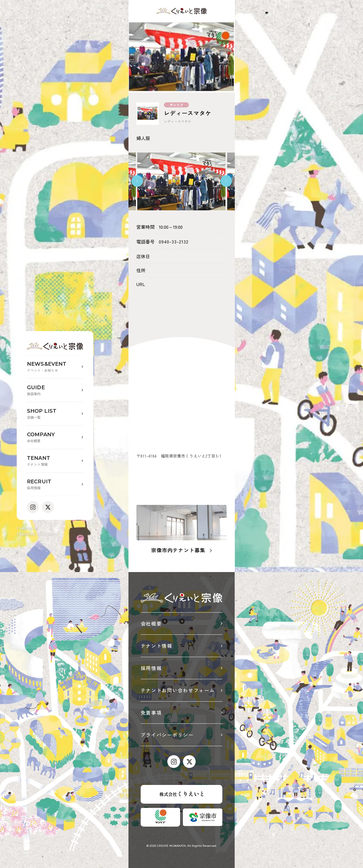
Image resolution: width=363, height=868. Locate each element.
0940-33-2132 (174, 242)
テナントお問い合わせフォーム (178, 690)
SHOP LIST (55, 414)
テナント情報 (157, 646)
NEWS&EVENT (55, 367)
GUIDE (55, 390)
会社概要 (151, 624)
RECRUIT (55, 485)
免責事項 (151, 713)
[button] (137, 181)
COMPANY (55, 438)
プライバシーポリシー (167, 735)
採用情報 (151, 668)
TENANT (55, 461)
